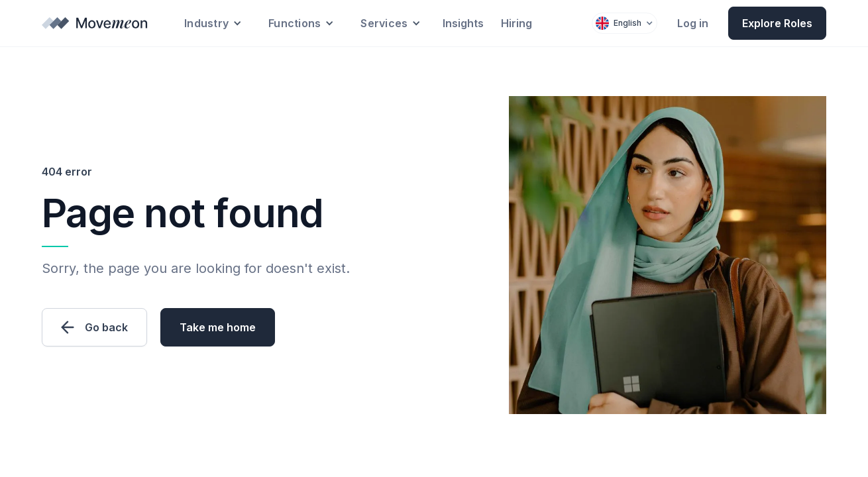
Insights (463, 23)
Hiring (516, 23)
